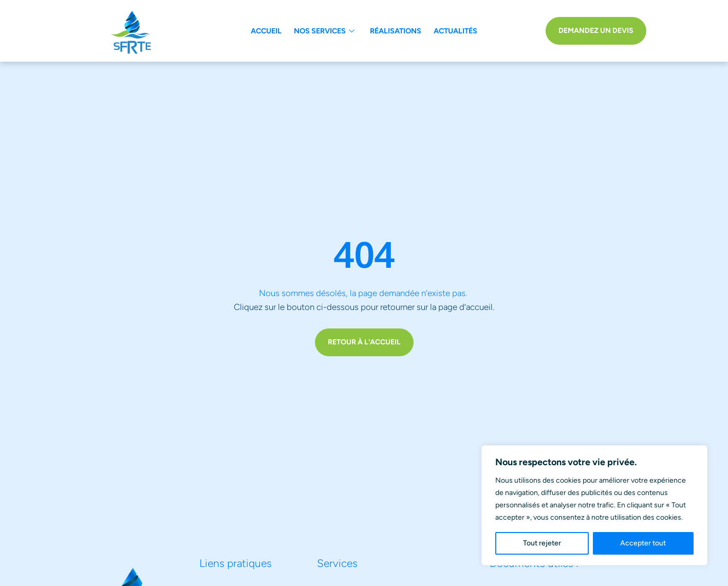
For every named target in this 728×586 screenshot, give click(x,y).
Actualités (455, 31)
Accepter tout (643, 543)
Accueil (266, 31)
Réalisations (396, 31)
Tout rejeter (542, 543)
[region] (594, 505)
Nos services (324, 31)
